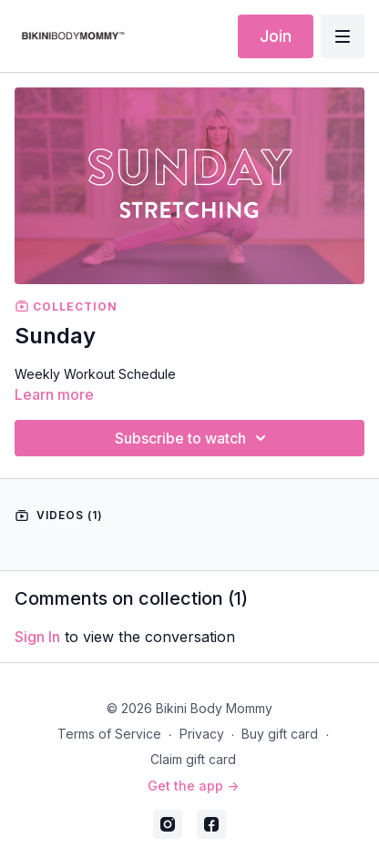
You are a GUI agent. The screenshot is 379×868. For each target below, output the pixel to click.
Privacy (202, 734)
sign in (37, 637)
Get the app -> (193, 786)
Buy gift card (280, 734)
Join (276, 36)
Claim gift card (193, 759)
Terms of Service (109, 734)
